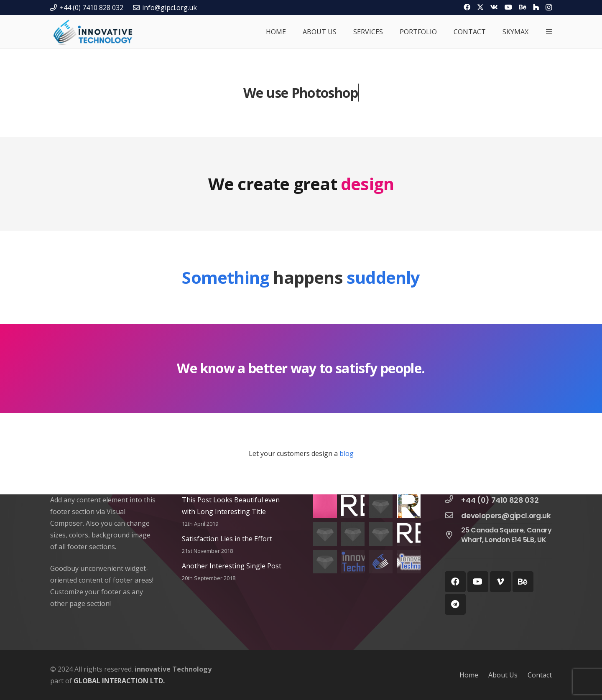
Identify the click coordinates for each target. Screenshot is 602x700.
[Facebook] (467, 7)
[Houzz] (536, 7)
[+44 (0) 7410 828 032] (453, 500)
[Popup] (549, 32)
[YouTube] (508, 7)
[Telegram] (455, 604)
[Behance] (523, 7)
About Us (503, 675)
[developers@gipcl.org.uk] (453, 516)
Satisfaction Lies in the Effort (227, 539)
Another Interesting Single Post (232, 566)
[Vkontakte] (494, 7)
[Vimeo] (500, 582)
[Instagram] (549, 8)
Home (469, 675)
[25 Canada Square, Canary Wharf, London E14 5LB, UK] (453, 535)
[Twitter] (480, 7)
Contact (540, 675)
